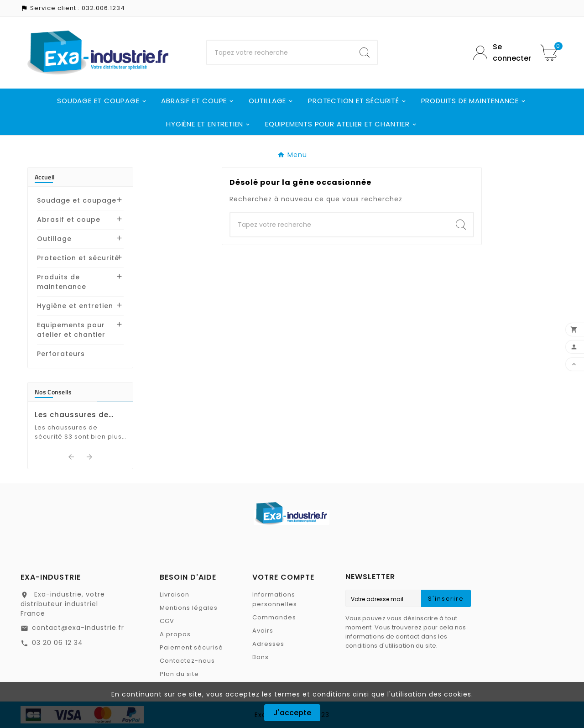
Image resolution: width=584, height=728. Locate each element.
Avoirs (263, 631)
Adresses (268, 644)
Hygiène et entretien (75, 306)
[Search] (365, 52)
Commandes (274, 617)
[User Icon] (500, 52)
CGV (167, 621)
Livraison (175, 594)
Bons (261, 657)
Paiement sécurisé (191, 647)
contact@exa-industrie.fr (78, 628)
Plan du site (179, 674)
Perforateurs (61, 354)
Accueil (45, 177)
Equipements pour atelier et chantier (71, 330)
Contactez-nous (187, 661)
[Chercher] (280, 52)
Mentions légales (189, 608)
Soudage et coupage (77, 200)
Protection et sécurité (78, 258)
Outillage (54, 239)
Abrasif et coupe (69, 220)
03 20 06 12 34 (57, 643)
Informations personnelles (275, 599)
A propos (175, 634)
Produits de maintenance (62, 282)
